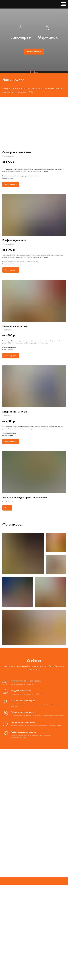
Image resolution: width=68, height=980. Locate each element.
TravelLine (34, 72)
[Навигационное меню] (63, 4)
